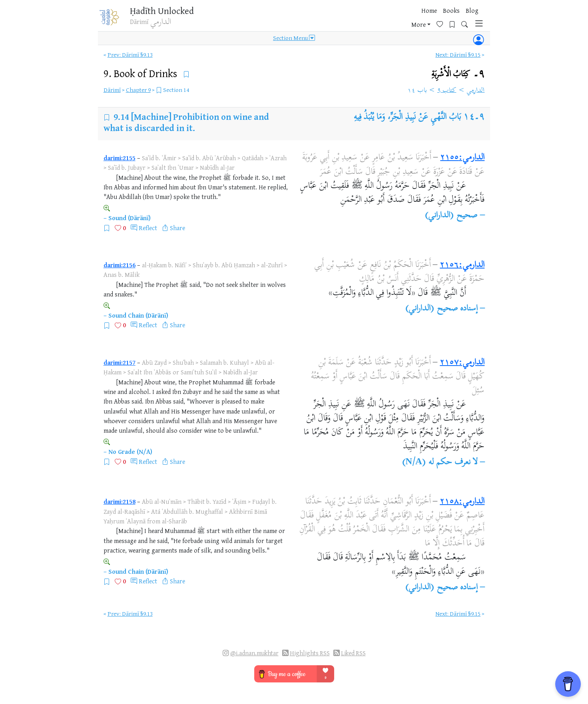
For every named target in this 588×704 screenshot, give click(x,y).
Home (344, 20)
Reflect (148, 228)
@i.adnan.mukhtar (254, 653)
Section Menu (294, 41)
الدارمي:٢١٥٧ (462, 363)
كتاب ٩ (447, 91)
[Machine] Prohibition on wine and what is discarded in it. (186, 122)
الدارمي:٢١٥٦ (462, 265)
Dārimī (112, 90)
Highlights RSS (310, 653)
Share (177, 228)
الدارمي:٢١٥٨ (462, 502)
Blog (387, 20)
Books (367, 20)
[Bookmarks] (443, 19)
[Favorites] (431, 19)
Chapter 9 (138, 90)
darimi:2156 (120, 265)
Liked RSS (353, 653)
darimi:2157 (120, 362)
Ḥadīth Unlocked (167, 12)
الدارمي (475, 91)
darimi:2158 (120, 501)
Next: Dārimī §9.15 (458, 55)
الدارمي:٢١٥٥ (462, 158)
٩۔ (458, 74)
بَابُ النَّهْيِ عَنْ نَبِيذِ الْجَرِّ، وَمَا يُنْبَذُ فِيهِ (407, 117)
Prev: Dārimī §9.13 (130, 55)
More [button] (407, 20)
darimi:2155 (120, 158)
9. (142, 73)
